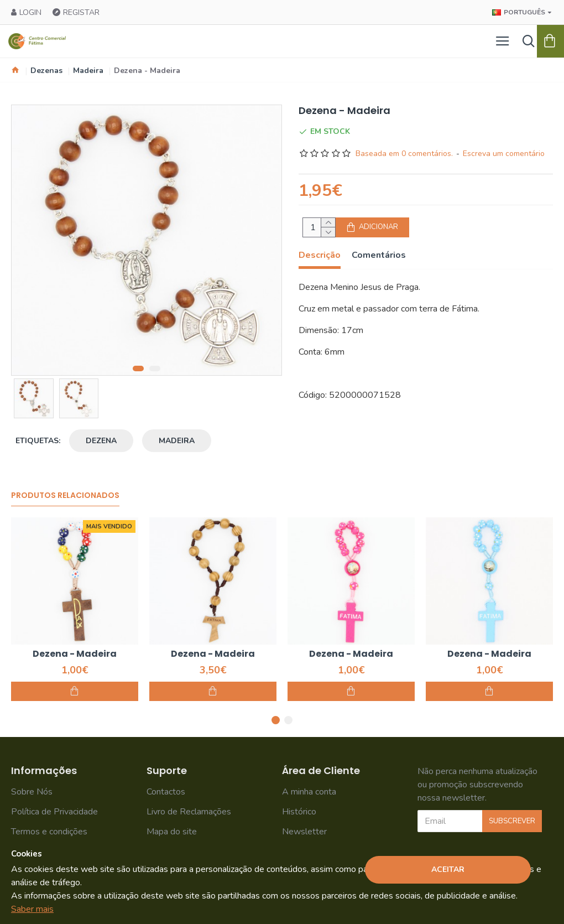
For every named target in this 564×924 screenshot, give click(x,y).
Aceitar (448, 870)
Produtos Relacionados (65, 496)
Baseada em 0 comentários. (404, 154)
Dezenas (46, 71)
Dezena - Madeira (75, 654)
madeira (177, 441)
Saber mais (32, 909)
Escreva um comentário (504, 154)
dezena (101, 441)
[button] (138, 368)
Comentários (379, 255)
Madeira (88, 71)
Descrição (320, 255)
